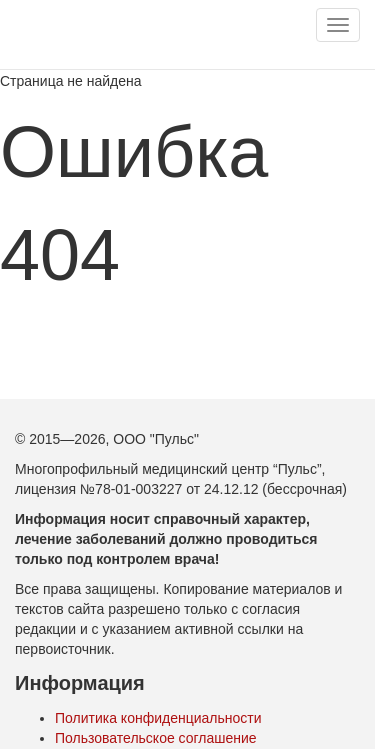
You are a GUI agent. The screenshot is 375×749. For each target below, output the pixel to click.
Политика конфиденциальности (158, 718)
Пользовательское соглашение (156, 738)
